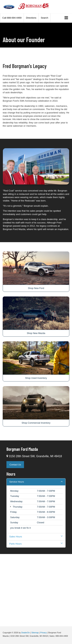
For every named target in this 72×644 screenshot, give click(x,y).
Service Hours (36, 482)
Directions (31, 18)
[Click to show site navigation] (66, 18)
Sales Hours (36, 536)
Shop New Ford (36, 288)
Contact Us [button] (15, 465)
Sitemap (35, 633)
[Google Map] (36, 590)
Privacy (44, 633)
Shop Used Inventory (36, 378)
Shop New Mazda (36, 333)
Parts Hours (36, 544)
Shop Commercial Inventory (36, 423)
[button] (12, 18)
